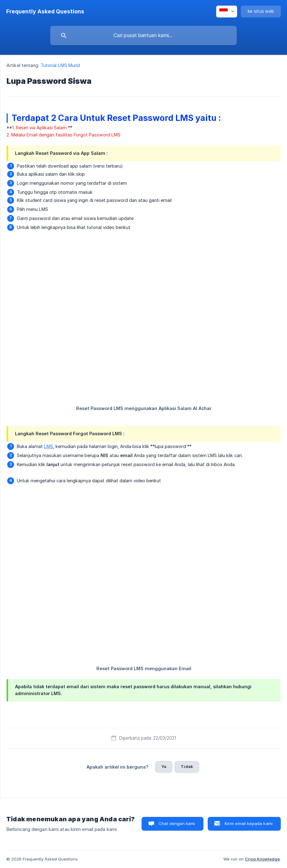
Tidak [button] (187, 766)
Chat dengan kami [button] (177, 823)
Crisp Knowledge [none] (262, 859)
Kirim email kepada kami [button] (249, 823)
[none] (45, 12)
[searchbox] (143, 36)
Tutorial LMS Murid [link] (60, 65)
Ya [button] (164, 766)
